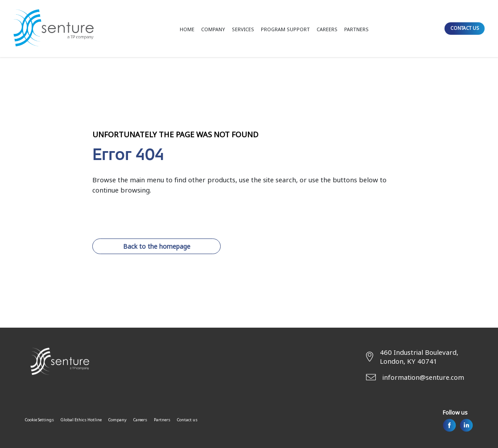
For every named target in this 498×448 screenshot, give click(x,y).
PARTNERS (356, 29)
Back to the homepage (157, 246)
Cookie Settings (39, 420)
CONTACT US (465, 28)
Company (117, 420)
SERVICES (243, 29)
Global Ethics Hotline (81, 420)
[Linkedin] (466, 425)
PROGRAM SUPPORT (285, 29)
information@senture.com (423, 377)
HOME (187, 29)
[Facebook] (449, 425)
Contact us (187, 420)
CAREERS (327, 29)
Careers (140, 420)
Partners (162, 420)
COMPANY (213, 29)
